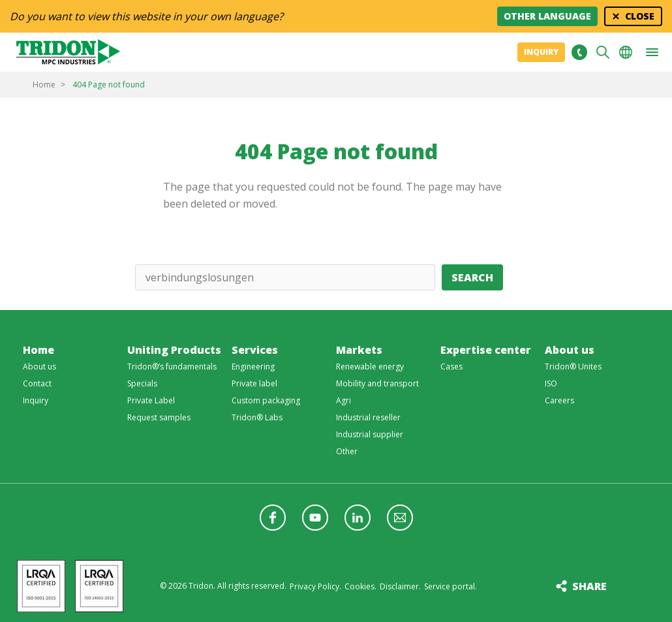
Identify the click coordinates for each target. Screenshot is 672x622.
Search (472, 277)
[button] (652, 52)
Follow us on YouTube (315, 518)
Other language (547, 16)
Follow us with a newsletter (400, 518)
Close (640, 16)
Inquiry (541, 52)
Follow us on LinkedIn (358, 518)
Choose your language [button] (626, 52)
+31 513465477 (579, 52)
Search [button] (603, 52)
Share (589, 586)
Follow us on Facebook (273, 518)
